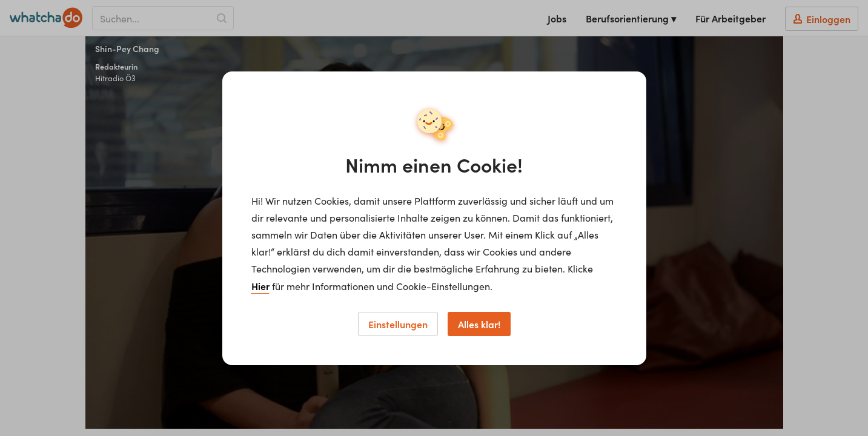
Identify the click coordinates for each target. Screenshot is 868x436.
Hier (260, 286)
